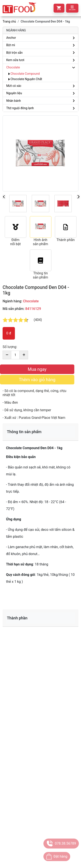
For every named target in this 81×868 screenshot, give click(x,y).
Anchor (11, 38)
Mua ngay (37, 369)
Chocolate (13, 67)
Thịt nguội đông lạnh (20, 108)
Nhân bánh (13, 101)
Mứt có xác (14, 86)
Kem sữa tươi (15, 60)
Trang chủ (9, 21)
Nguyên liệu (14, 93)
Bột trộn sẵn (14, 53)
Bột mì (11, 45)
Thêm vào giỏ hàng (37, 380)
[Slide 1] (18, 204)
